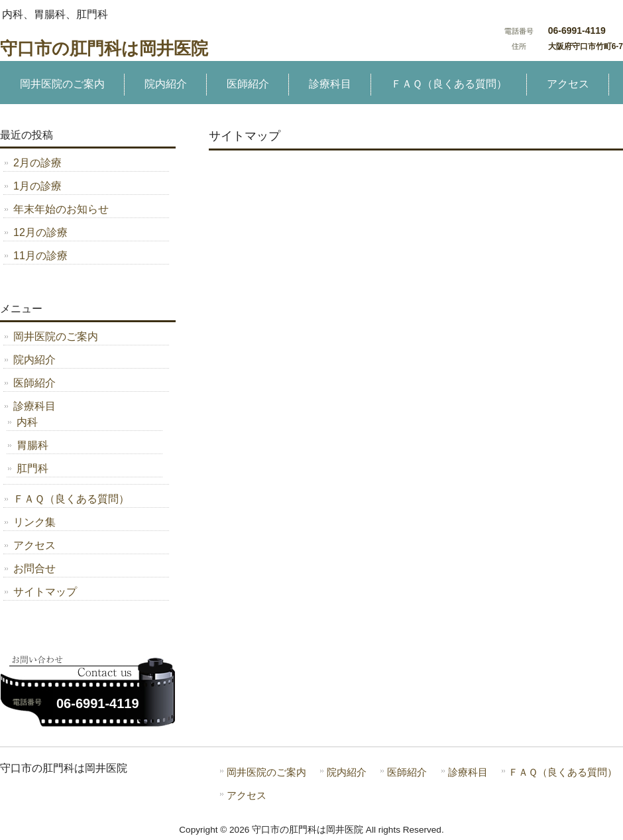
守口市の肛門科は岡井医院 (104, 48)
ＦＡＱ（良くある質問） (71, 499)
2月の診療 (37, 163)
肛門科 (32, 468)
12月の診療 (40, 232)
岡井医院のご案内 (56, 336)
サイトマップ (45, 592)
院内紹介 (34, 360)
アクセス (34, 545)
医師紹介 (34, 383)
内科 (27, 422)
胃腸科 (32, 445)
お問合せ (34, 569)
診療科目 (34, 406)
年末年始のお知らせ (61, 209)
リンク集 (34, 522)
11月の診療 (40, 256)
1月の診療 (37, 186)
